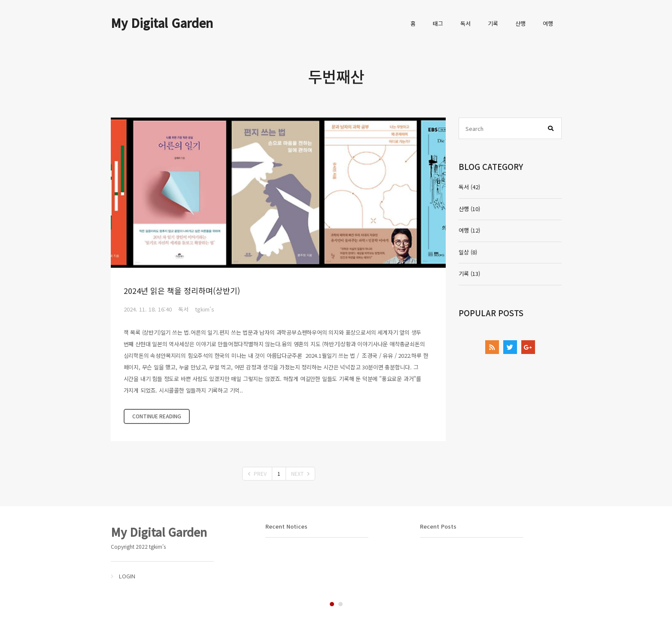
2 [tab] (341, 604)
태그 (438, 23)
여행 (548, 23)
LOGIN (127, 576)
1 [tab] (332, 604)
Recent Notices (286, 526)
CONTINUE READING (157, 416)
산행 (520, 23)
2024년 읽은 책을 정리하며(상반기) (182, 290)
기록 (493, 23)
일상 (468, 252)
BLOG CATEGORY (491, 166)
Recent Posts (438, 526)
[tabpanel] (182, 552)
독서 (465, 23)
